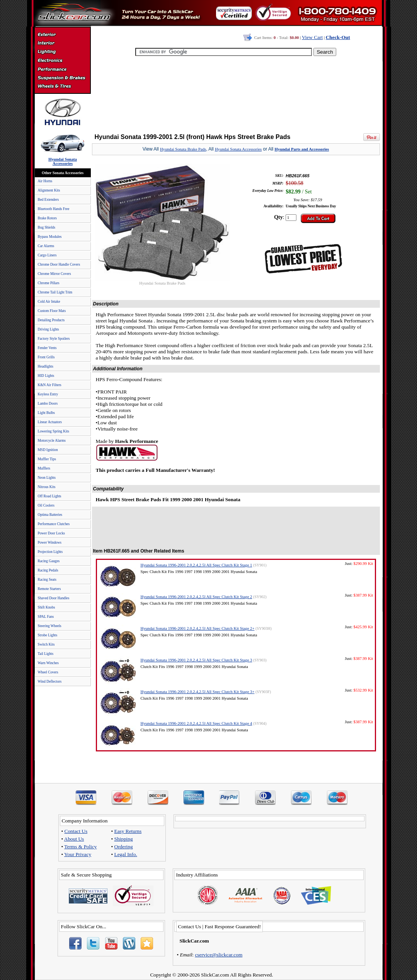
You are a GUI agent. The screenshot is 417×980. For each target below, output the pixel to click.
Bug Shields (47, 227)
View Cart (312, 37)
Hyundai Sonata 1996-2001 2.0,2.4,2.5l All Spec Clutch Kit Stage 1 (197, 565)
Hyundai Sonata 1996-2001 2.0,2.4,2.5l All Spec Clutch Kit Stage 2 (197, 597)
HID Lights (46, 376)
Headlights (46, 366)
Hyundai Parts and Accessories (302, 149)
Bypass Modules (50, 237)
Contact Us (76, 831)
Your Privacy (78, 854)
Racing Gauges (49, 561)
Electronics (62, 61)
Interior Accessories (62, 44)
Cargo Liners (47, 255)
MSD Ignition (48, 450)
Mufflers (44, 468)
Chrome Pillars (49, 283)
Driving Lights (49, 329)
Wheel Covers (48, 672)
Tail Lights (46, 654)
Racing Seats (47, 580)
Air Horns (45, 181)
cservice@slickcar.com (219, 955)
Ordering (124, 847)
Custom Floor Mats (52, 311)
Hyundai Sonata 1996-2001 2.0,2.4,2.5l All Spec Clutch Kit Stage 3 (197, 660)
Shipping (124, 839)
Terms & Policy (80, 847)
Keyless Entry (48, 394)
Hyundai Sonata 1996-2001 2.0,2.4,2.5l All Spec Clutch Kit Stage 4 (197, 723)
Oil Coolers (46, 505)
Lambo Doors (48, 404)
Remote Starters (49, 589)
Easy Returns (128, 831)
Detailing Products (51, 320)
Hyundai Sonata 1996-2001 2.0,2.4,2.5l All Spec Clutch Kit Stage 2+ (198, 628)
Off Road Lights (50, 496)
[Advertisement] (236, 93)
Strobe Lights (48, 635)
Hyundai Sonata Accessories (238, 149)
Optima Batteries (50, 515)
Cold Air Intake (49, 302)
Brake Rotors (47, 218)
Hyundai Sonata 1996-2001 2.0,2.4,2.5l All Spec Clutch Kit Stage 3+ (198, 692)
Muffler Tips (47, 459)
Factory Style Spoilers (54, 339)
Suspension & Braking (62, 78)
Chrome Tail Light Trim (55, 292)
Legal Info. (126, 854)
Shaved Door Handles (54, 598)
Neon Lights (47, 478)
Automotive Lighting (62, 53)
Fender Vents (47, 348)
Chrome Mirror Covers (54, 274)
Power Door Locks (51, 533)
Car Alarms (46, 246)
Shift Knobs (47, 607)
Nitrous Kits (47, 487)
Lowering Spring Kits (54, 431)
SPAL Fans (46, 617)
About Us (74, 839)
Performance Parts (62, 70)
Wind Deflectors (50, 682)
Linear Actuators (50, 422)
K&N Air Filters (50, 385)
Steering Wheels (50, 626)
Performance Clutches (54, 524)
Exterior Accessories (62, 36)
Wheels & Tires (62, 86)
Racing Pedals (48, 570)
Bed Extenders (49, 200)
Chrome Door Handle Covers (59, 264)
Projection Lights (50, 552)
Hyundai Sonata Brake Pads (183, 149)
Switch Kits (46, 644)
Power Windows (50, 543)
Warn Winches (48, 663)
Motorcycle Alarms (52, 441)
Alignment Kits (49, 190)
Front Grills (46, 357)
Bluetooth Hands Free (54, 209)
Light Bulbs (46, 413)
